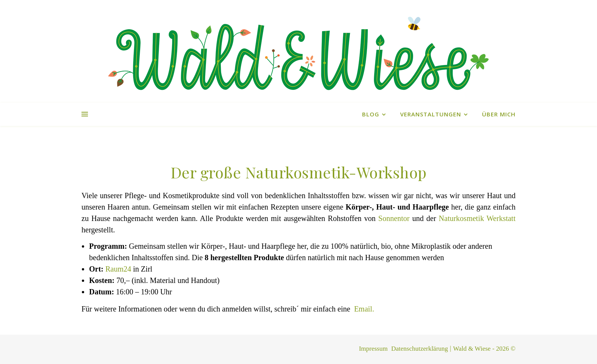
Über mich (499, 114)
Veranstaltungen (431, 114)
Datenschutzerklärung (419, 349)
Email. (364, 309)
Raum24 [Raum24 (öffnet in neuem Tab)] (118, 269)
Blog (371, 114)
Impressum (374, 349)
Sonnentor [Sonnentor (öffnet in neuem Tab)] (394, 218)
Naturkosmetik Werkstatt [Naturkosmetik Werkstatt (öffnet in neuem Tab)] (477, 218)
